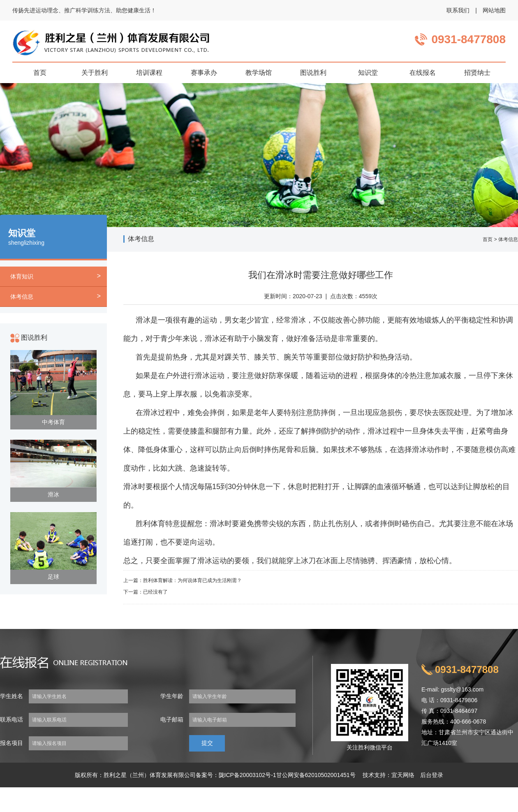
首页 (488, 239)
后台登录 (432, 775)
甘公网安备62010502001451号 (316, 775)
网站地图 (494, 10)
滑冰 (53, 494)
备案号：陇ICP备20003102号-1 (236, 775)
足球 (53, 577)
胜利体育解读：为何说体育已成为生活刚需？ (192, 580)
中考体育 (53, 422)
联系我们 (458, 10)
